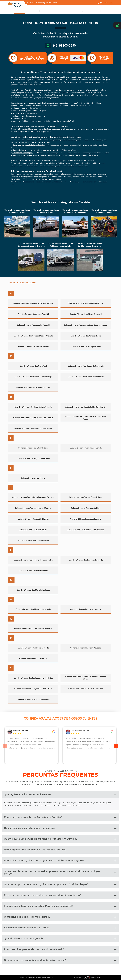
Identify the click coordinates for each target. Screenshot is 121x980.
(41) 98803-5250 (107, 3)
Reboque (30, 126)
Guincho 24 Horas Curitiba (21, 129)
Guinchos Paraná (24, 90)
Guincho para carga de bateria (24, 145)
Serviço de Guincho (18, 126)
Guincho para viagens (54, 121)
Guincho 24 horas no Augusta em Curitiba (51, 72)
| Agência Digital (92, 977)
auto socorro (31, 103)
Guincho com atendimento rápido (25, 155)
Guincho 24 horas (19, 150)
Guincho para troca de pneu (23, 153)
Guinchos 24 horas (46, 77)
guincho (22, 103)
